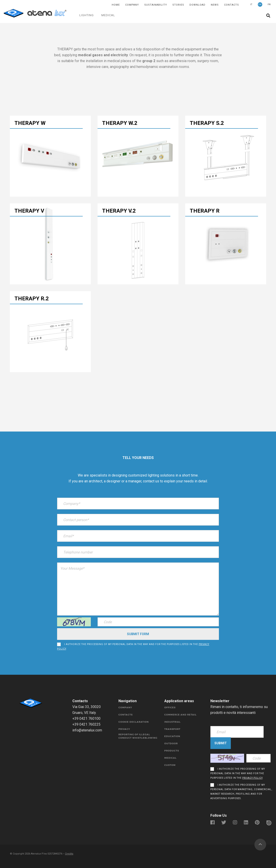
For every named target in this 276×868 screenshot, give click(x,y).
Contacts (231, 5)
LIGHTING (87, 15)
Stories (178, 5)
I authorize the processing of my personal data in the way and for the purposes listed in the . (133, 647)
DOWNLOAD (197, 5)
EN (260, 4)
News (215, 5)
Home (116, 5)
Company (132, 5)
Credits (69, 854)
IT (251, 4)
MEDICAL (108, 15)
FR (269, 4)
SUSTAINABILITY (156, 5)
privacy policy (252, 778)
